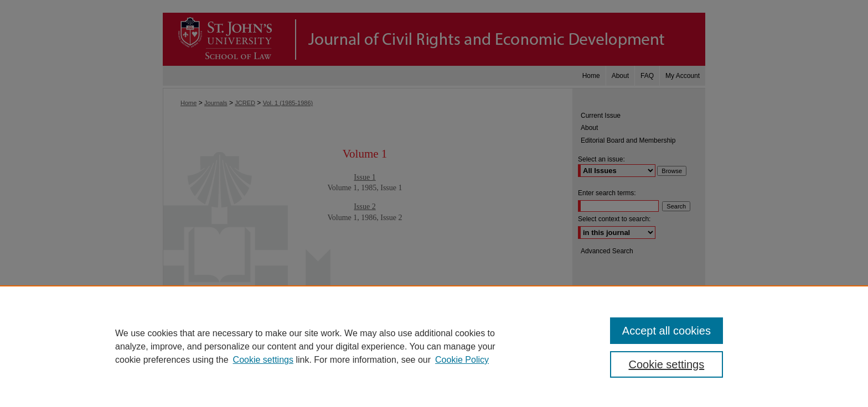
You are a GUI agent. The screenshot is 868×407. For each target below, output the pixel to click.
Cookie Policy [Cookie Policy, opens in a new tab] (462, 360)
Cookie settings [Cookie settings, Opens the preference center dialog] (667, 364)
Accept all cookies (666, 331)
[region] (434, 346)
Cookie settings (263, 360)
